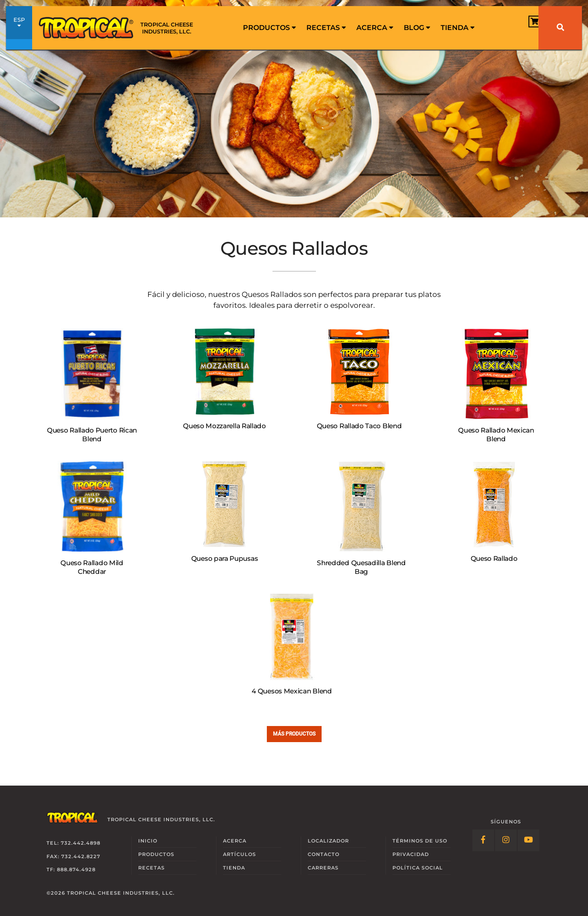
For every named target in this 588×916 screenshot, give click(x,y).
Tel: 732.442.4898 (73, 843)
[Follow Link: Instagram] (506, 840)
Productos (269, 28)
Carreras (323, 868)
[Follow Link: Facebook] (483, 840)
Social (418, 868)
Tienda (458, 28)
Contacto (324, 854)
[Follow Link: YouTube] (528, 840)
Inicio (148, 841)
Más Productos (294, 734)
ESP (19, 28)
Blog (417, 28)
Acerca (375, 28)
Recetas (326, 28)
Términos (420, 841)
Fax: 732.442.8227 (73, 856)
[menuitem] (269, 28)
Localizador (328, 841)
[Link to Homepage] (119, 28)
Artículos (239, 854)
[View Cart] (514, 27)
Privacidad (411, 854)
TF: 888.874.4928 (71, 869)
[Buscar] (560, 28)
